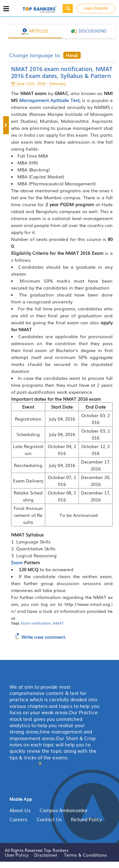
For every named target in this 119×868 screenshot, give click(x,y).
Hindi (72, 55)
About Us (20, 810)
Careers (19, 819)
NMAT (58, 623)
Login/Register (96, 8)
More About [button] (26, 763)
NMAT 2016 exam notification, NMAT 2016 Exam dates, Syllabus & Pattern (62, 72)
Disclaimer (46, 855)
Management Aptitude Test (49, 100)
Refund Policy (86, 819)
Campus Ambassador (64, 810)
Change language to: (35, 55)
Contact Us (49, 819)
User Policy (17, 855)
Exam (17, 562)
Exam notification (36, 623)
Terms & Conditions (85, 855)
